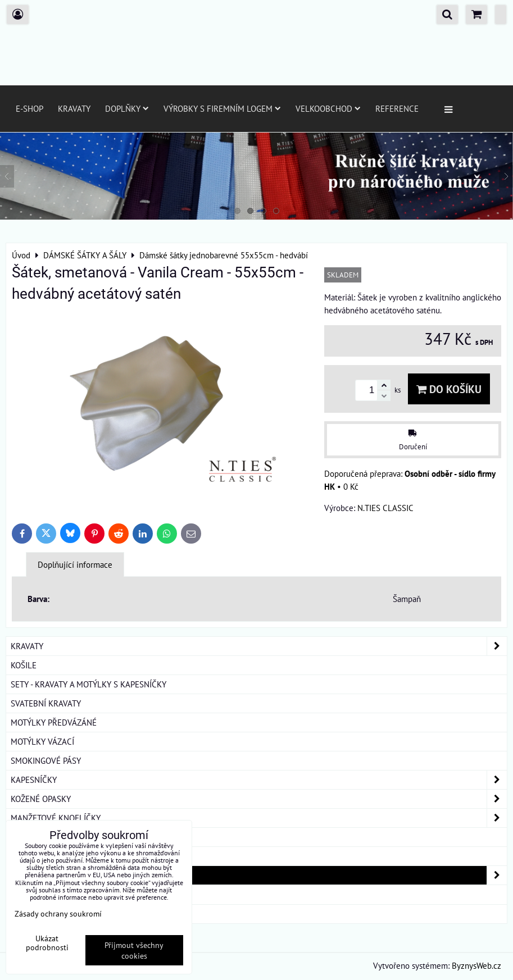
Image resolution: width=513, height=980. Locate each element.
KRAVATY (259, 646)
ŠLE (17, 856)
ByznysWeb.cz (476, 965)
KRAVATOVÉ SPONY (46, 837)
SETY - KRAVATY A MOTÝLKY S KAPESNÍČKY (88, 684)
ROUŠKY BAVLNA (42, 914)
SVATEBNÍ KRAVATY (46, 703)
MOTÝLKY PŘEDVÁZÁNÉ (54, 722)
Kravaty (74, 108)
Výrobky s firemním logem (222, 108)
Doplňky (127, 108)
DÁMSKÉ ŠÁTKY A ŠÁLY (259, 875)
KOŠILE (24, 665)
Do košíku (449, 389)
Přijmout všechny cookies (134, 950)
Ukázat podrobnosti (47, 943)
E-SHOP (29, 108)
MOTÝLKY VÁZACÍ (42, 741)
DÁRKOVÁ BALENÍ (43, 894)
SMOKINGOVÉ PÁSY (46, 760)
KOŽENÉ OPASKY (259, 799)
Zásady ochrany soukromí (58, 913)
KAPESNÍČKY (259, 780)
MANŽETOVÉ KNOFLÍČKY (259, 818)
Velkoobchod (328, 108)
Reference (397, 108)
